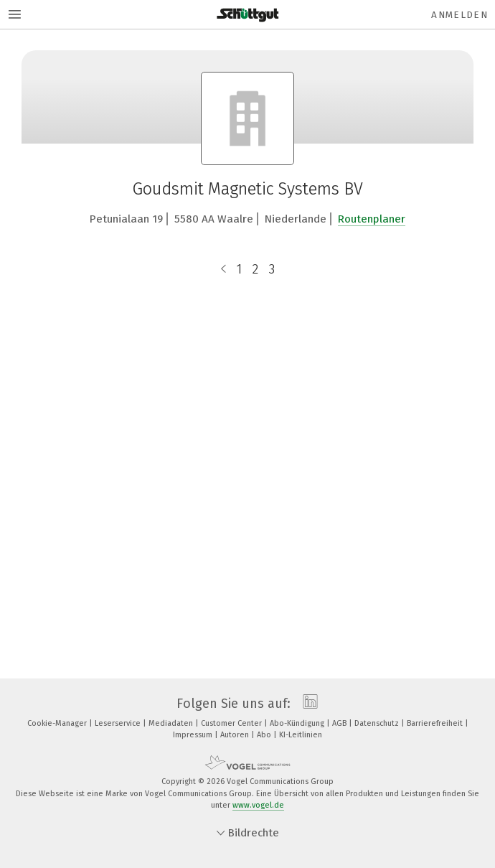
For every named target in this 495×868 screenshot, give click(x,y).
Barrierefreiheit (436, 723)
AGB (340, 723)
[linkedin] (307, 704)
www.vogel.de (258, 805)
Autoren (236, 735)
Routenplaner (372, 219)
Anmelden (459, 15)
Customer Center (232, 723)
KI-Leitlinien (301, 735)
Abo (265, 735)
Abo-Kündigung (298, 723)
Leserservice (119, 723)
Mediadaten (172, 723)
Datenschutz (378, 723)
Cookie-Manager (58, 723)
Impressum (194, 735)
